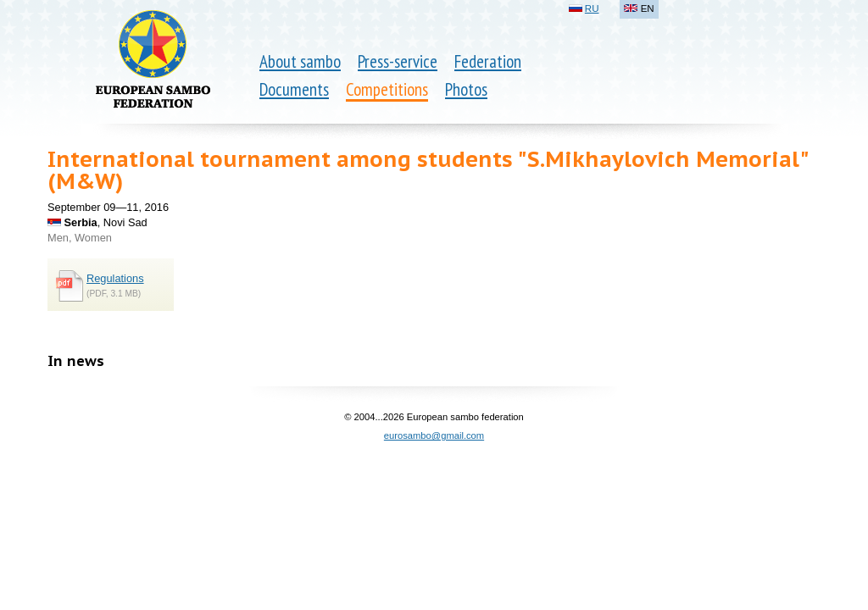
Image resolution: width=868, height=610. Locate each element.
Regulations (115, 278)
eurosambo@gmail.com (434, 435)
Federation (488, 61)
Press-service (398, 61)
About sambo (300, 61)
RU (592, 8)
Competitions (387, 89)
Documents (294, 89)
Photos (466, 89)
